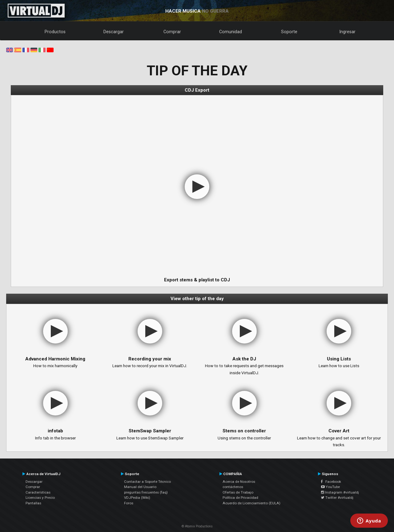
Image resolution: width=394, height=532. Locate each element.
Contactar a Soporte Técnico (147, 482)
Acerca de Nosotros (239, 482)
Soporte (289, 32)
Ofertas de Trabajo (238, 492)
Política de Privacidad (240, 498)
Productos (55, 32)
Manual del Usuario (140, 487)
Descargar (114, 32)
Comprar (172, 32)
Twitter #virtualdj (337, 498)
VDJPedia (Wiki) (137, 498)
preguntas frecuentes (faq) (146, 492)
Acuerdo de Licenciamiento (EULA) (251, 503)
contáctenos (233, 487)
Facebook (331, 482)
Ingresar (348, 32)
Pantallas (33, 503)
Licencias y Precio (40, 498)
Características (38, 492)
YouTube (330, 487)
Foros (129, 503)
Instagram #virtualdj (340, 492)
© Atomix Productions (197, 526)
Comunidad (231, 32)
